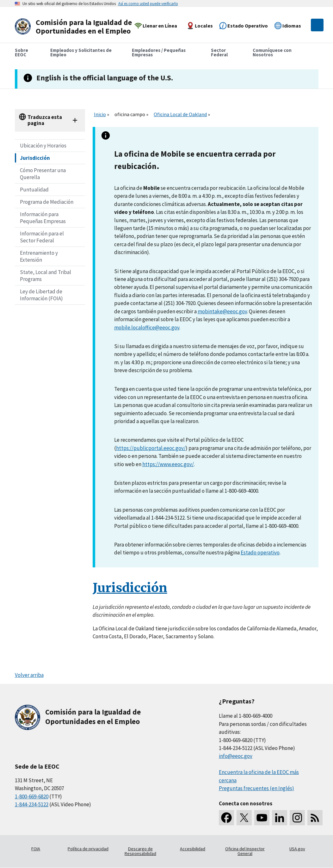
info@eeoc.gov (236, 756)
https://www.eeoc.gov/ (168, 464)
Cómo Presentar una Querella (43, 174)
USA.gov (297, 849)
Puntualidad (34, 190)
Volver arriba (29, 675)
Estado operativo (260, 553)
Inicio (100, 114)
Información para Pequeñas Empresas (43, 218)
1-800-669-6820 (32, 796)
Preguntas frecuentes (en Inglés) (256, 788)
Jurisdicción (35, 158)
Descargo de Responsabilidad (140, 851)
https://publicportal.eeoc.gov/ (151, 448)
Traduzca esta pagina (45, 120)
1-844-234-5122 (32, 804)
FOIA (36, 849)
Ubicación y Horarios (43, 146)
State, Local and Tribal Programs (46, 276)
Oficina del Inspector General (245, 851)
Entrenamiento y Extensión (39, 256)
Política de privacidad (88, 849)
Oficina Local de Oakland (180, 114)
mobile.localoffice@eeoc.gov (147, 328)
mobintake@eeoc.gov (222, 311)
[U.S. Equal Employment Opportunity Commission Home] (76, 27)
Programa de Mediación (47, 202)
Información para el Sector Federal (42, 237)
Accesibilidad (193, 849)
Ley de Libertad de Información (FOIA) (41, 295)
